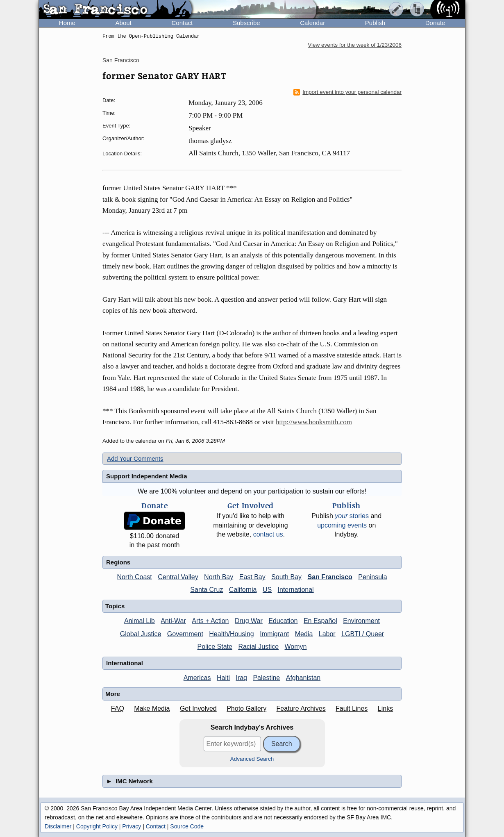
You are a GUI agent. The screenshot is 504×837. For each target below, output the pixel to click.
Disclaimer (58, 826)
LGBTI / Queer (363, 634)
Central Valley (178, 577)
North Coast (134, 577)
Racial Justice (258, 647)
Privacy (132, 826)
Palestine (266, 678)
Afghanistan (303, 678)
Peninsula (372, 577)
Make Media (152, 708)
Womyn (296, 647)
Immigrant (274, 634)
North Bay (219, 577)
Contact (182, 23)
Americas (197, 678)
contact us (268, 534)
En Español (320, 621)
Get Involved (198, 708)
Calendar (312, 23)
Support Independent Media (147, 476)
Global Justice (141, 634)
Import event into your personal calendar (347, 92)
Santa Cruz (207, 590)
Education (283, 621)
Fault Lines (352, 708)
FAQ (118, 708)
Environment (361, 621)
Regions (118, 562)
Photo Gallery (246, 708)
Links (385, 708)
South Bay (286, 577)
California (243, 590)
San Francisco (121, 60)
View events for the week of (355, 45)
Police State (215, 647)
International (296, 590)
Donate (435, 23)
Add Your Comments (135, 458)
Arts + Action (210, 621)
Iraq (241, 678)
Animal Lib (140, 621)
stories (352, 516)
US (267, 590)
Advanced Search (252, 759)
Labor (327, 634)
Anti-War (173, 621)
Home (67, 23)
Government (185, 634)
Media (304, 634)
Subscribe (246, 23)
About (124, 23)
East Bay (252, 577)
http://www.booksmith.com (314, 422)
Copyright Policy (97, 826)
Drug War (249, 621)
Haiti (223, 678)
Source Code (187, 826)
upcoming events (342, 525)
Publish (375, 23)
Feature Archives (301, 708)
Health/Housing (231, 634)
